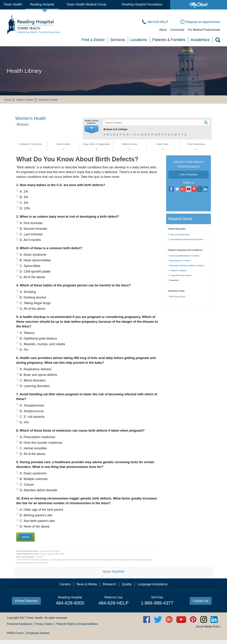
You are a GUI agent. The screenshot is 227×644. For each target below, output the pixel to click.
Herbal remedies (33, 448)
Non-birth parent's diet (37, 521)
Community (177, 30)
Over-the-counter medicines (41, 443)
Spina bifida (30, 266)
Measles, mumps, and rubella (42, 344)
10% (25, 208)
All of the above (33, 277)
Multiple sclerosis (34, 479)
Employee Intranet (38, 633)
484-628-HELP (113, 603)
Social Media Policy (208, 627)
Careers (65, 584)
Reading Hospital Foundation (142, 4)
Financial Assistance (20, 624)
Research (109, 584)
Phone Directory (26, 601)
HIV (24, 422)
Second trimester (34, 229)
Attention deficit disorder (39, 490)
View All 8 (174, 280)
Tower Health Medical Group (86, 4)
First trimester (31, 223)
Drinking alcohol (33, 297)
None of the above (35, 526)
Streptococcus (32, 411)
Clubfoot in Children (178, 270)
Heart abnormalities (35, 260)
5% (24, 203)
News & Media (87, 584)
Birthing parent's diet (36, 515)
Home (8, 100)
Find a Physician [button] (189, 175)
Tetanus (27, 333)
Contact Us (201, 601)
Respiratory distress (36, 369)
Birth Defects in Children (180, 261)
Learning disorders (35, 386)
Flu (24, 350)
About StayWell (113, 572)
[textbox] (154, 123)
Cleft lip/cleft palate (35, 271)
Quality (127, 584)
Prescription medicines (38, 437)
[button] (92, 129)
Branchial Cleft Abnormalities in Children (187, 266)
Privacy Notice (44, 624)
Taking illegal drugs (35, 303)
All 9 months (30, 240)
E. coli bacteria (32, 417)
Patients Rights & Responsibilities (77, 624)
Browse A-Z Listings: (116, 129)
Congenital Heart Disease (181, 275)
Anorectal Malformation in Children (185, 256)
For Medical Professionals (204, 30)
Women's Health (48, 100)
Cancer (27, 485)
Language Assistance (153, 584)
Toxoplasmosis (32, 405)
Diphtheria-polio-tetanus (38, 338)
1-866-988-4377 (157, 603)
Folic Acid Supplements (180, 234)
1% (24, 192)
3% (24, 197)
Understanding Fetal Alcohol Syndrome (187, 239)
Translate (24, 125)
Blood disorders (33, 380)
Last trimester (31, 234)
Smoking (28, 292)
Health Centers (25, 100)
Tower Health (13, 4)
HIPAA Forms (15, 633)
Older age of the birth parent (41, 510)
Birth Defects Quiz (178, 297)
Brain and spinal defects (39, 375)
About (163, 30)
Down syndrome (33, 255)
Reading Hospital (42, 4)
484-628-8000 (70, 603)
